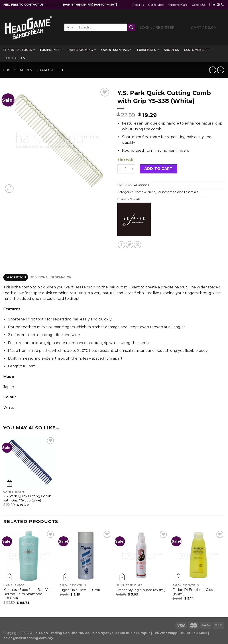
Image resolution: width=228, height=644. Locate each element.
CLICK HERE (54, 5)
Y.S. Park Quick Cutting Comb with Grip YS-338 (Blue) (27, 498)
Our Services (156, 5)
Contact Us (199, 5)
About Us (138, 5)
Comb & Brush (51, 70)
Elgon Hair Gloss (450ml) (80, 590)
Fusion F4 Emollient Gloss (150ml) (193, 592)
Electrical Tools (19, 50)
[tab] (16, 277)
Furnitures (148, 50)
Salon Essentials (117, 50)
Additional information (51, 277)
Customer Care (178, 5)
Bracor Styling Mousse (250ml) (141, 590)
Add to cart (158, 169)
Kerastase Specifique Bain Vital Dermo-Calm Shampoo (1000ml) (28, 594)
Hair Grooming (82, 50)
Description (16, 277)
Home (8, 70)
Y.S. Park (134, 199)
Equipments (51, 50)
